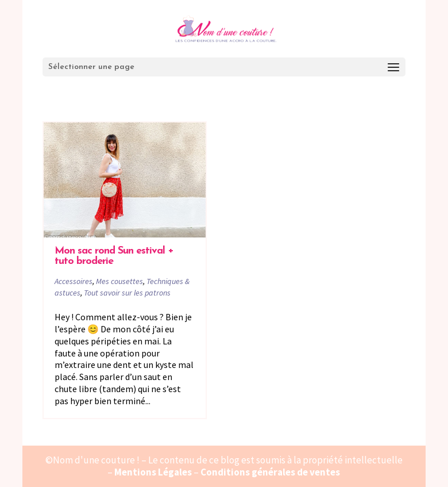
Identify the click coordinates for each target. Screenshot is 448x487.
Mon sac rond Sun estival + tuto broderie (114, 256)
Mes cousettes (119, 281)
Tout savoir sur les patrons (127, 293)
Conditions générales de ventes (270, 472)
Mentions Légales (153, 472)
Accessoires (74, 281)
